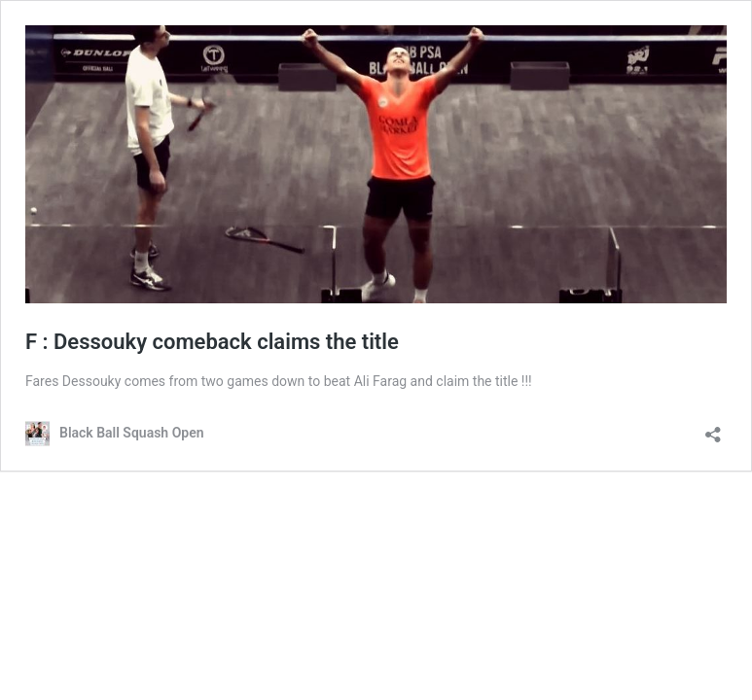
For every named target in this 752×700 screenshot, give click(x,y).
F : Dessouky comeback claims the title (212, 342)
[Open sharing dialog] (713, 428)
